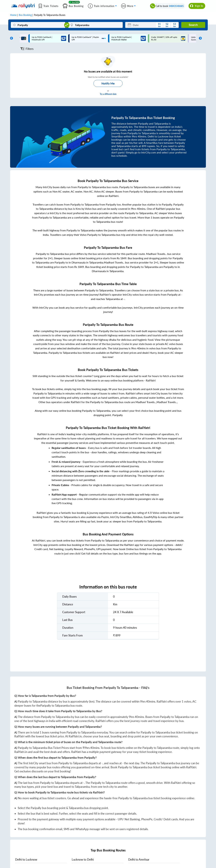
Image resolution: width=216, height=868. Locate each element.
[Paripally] (38, 25)
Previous (11, 38)
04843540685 (176, 6)
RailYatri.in (75, 736)
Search (193, 25)
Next (199, 38)
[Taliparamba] (95, 25)
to (26, 859)
